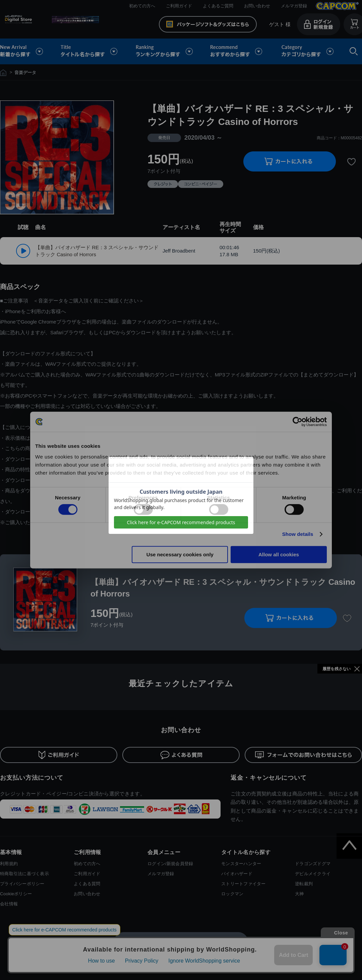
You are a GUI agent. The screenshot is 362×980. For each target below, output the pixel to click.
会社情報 (9, 904)
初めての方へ (142, 6)
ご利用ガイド (179, 6)
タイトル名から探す (90, 51)
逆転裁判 (304, 884)
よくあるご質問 (218, 6)
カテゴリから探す (307, 51)
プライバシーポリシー (22, 884)
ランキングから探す (165, 51)
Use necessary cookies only (180, 554)
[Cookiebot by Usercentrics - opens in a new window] (297, 422)
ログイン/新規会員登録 (170, 864)
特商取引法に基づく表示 (24, 874)
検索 (352, 51)
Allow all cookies (279, 554)
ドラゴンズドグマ (313, 864)
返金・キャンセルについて (269, 778)
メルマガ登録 (294, 6)
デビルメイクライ (313, 874)
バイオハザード (237, 874)
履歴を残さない (337, 669)
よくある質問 (87, 884)
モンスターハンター (241, 864)
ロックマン (232, 894)
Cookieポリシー (16, 894)
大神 (299, 894)
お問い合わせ (257, 6)
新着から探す (26, 51)
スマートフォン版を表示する (181, 941)
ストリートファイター (244, 884)
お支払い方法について (32, 778)
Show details (298, 534)
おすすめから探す (237, 51)
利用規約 (9, 864)
